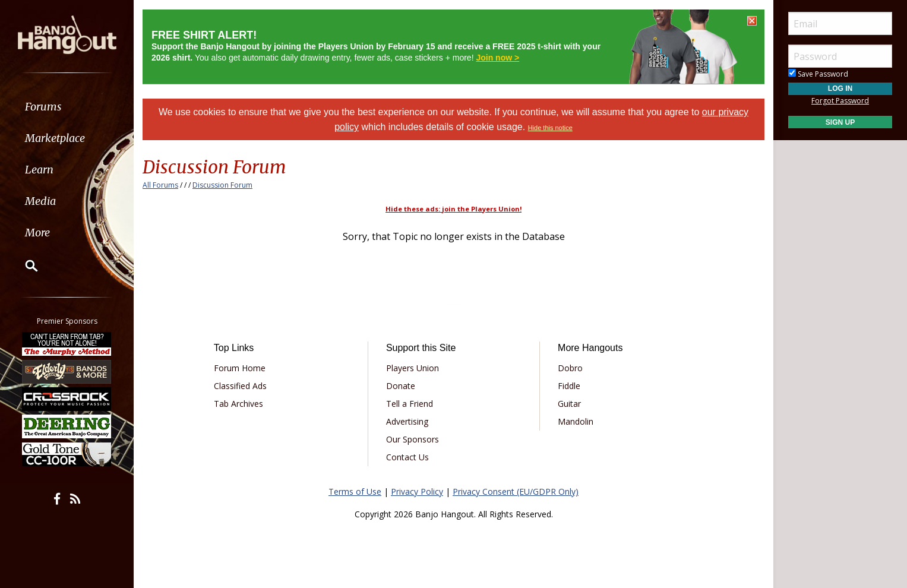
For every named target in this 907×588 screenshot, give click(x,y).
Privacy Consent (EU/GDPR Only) (516, 491)
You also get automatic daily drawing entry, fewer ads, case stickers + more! (376, 47)
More (37, 233)
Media (40, 201)
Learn (39, 170)
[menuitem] (67, 107)
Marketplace (55, 138)
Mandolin (576, 421)
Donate (401, 386)
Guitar (569, 404)
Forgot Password (840, 101)
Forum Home (240, 368)
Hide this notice (550, 128)
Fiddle (569, 386)
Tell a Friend (410, 404)
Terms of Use (355, 491)
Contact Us (407, 457)
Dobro (570, 368)
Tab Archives (238, 404)
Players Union (413, 368)
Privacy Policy (417, 491)
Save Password (818, 74)
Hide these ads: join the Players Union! (453, 209)
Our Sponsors (413, 439)
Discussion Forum (222, 185)
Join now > (497, 58)
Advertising (407, 421)
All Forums (160, 185)
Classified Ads (240, 386)
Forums (43, 107)
